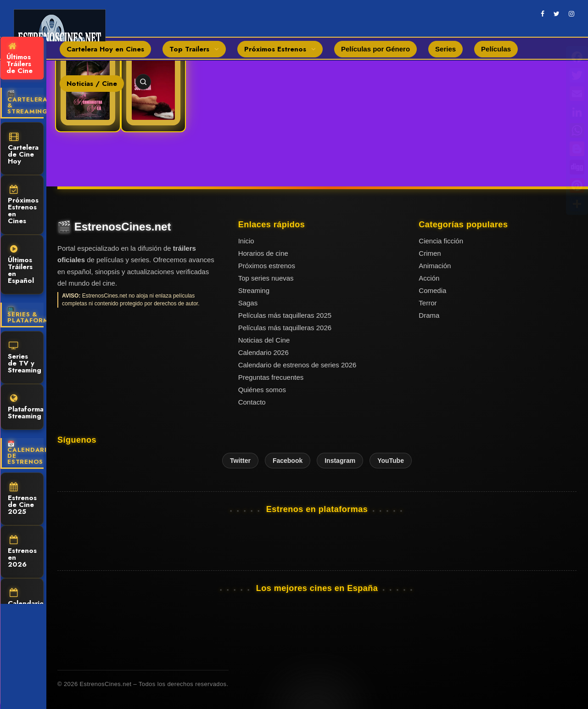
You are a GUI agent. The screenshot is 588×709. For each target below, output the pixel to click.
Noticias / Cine (92, 84)
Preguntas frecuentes (271, 377)
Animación (435, 266)
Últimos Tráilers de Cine (20, 59)
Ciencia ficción (441, 241)
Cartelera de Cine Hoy (23, 149)
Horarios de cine (263, 253)
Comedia (432, 290)
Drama (429, 315)
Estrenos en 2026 (22, 552)
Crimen (430, 253)
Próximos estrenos (267, 266)
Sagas (248, 303)
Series (445, 49)
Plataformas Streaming (26, 408)
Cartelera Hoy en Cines (105, 49)
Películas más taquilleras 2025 (285, 315)
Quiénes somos (262, 390)
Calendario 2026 (263, 352)
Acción (429, 278)
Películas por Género (375, 49)
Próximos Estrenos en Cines (23, 205)
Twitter (240, 461)
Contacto (252, 402)
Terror (428, 303)
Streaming (254, 290)
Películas (496, 49)
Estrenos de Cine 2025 (22, 500)
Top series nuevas (266, 278)
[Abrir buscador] (143, 82)
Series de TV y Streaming (25, 358)
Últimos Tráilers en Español (21, 265)
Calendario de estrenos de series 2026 (297, 365)
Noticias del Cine (264, 340)
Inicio (246, 241)
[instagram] (571, 14)
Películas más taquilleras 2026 (285, 328)
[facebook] (543, 14)
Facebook (288, 461)
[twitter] (557, 14)
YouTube (391, 461)
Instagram (340, 461)
